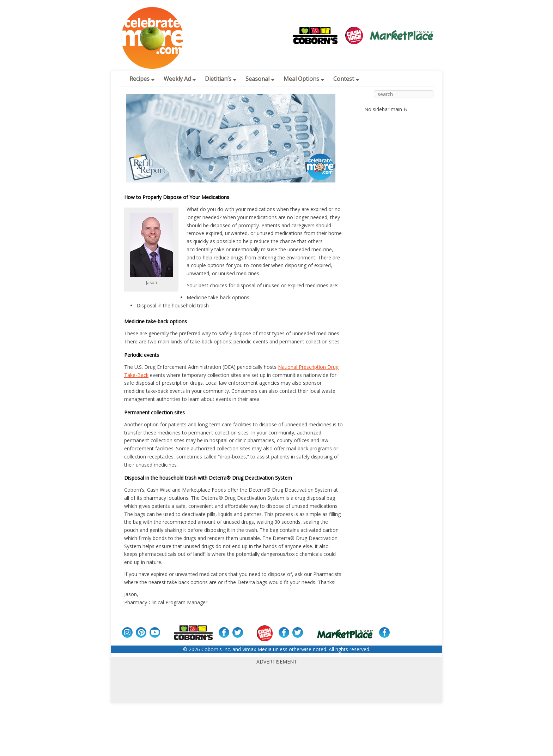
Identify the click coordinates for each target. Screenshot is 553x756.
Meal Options (304, 79)
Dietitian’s (221, 79)
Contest (346, 79)
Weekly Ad (180, 79)
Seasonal (260, 79)
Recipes (142, 79)
